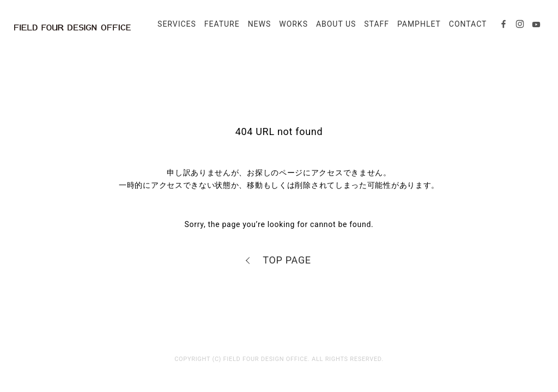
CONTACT (465, 29)
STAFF (373, 29)
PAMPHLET (416, 29)
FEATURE (219, 29)
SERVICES (174, 29)
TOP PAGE (287, 260)
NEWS (256, 29)
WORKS (290, 29)
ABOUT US (333, 29)
